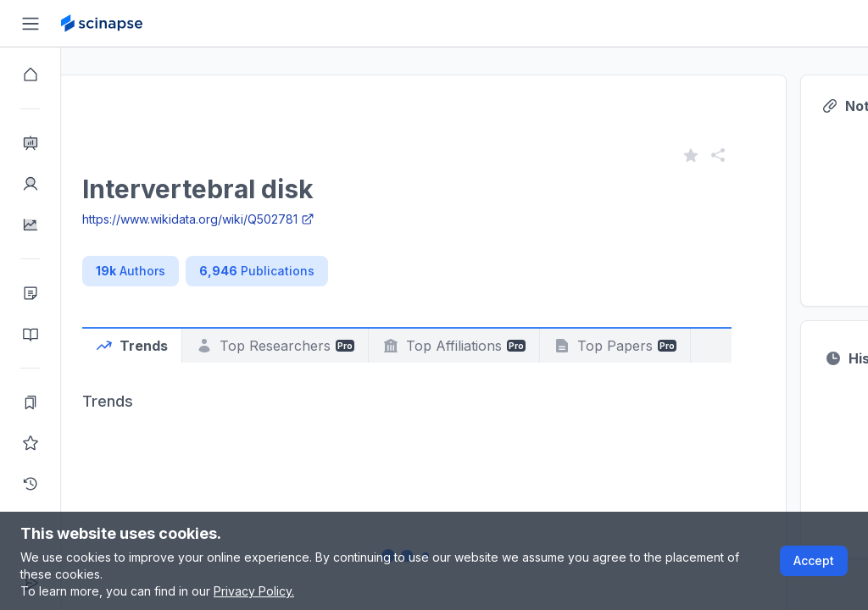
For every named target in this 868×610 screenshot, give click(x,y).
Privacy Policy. (254, 591)
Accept (814, 560)
